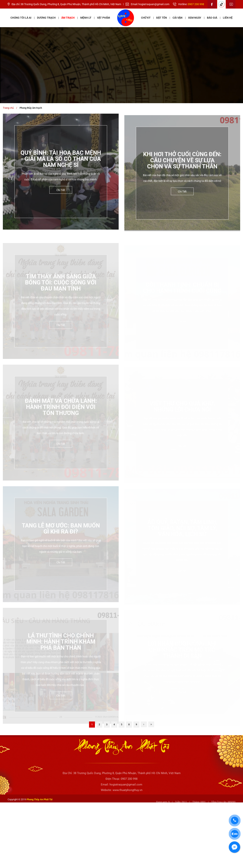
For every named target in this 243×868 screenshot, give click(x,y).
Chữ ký (146, 18)
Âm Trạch (68, 18)
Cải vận (178, 18)
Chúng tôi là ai (21, 18)
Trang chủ (8, 108)
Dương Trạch (46, 18)
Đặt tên (162, 18)
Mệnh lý (86, 18)
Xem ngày (195, 18)
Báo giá (212, 18)
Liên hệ (228, 18)
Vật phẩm (103, 18)
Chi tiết (61, 194)
